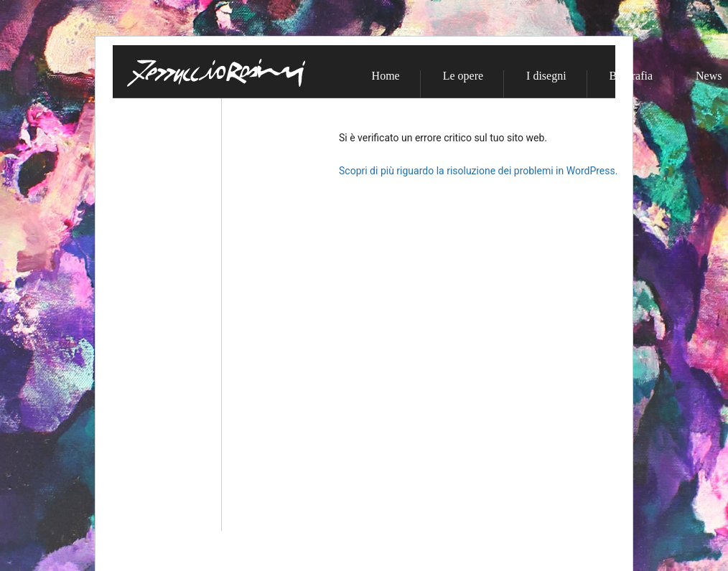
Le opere (463, 76)
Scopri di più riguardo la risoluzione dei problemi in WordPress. (478, 171)
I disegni (546, 76)
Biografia (631, 76)
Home (386, 76)
